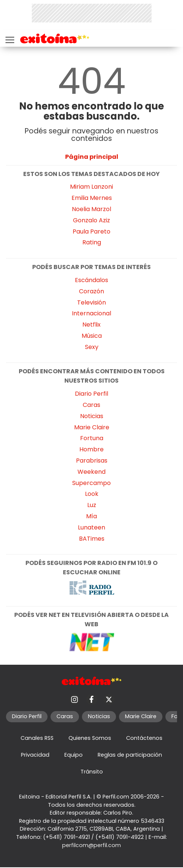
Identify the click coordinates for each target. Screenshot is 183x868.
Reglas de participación (130, 755)
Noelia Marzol (91, 209)
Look (92, 494)
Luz (92, 505)
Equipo (74, 755)
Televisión (91, 302)
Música (92, 336)
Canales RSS (37, 738)
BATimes (92, 539)
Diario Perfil (91, 394)
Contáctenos (144, 738)
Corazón (91, 291)
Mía (91, 516)
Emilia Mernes (92, 198)
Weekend (91, 472)
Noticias (92, 416)
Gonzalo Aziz (91, 220)
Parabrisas (92, 461)
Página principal (92, 157)
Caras (91, 405)
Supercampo (91, 483)
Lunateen (91, 527)
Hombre (91, 449)
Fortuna (92, 438)
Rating (92, 242)
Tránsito (92, 772)
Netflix (91, 325)
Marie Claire (92, 427)
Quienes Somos (90, 738)
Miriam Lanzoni (91, 187)
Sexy (92, 347)
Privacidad (35, 755)
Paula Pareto (91, 231)
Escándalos (91, 280)
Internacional (91, 313)
